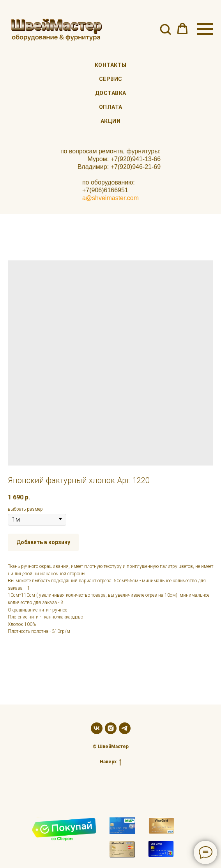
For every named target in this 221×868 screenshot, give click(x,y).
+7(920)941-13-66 (136, 159)
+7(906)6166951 (105, 190)
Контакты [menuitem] (111, 65)
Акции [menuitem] (111, 121)
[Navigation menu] (205, 29)
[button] (165, 29)
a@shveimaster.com (110, 198)
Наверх (110, 762)
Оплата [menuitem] (111, 107)
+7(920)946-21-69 (136, 167)
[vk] (97, 728)
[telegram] (125, 728)
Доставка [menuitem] (111, 93)
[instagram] (111, 728)
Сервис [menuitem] (111, 79)
